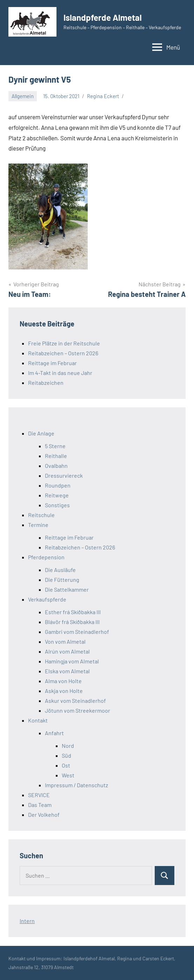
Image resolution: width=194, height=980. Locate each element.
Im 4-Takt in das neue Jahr (60, 373)
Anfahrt (54, 733)
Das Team (40, 805)
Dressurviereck (64, 475)
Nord (68, 746)
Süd (66, 755)
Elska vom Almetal (67, 671)
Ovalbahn (56, 466)
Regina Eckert (103, 96)
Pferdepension (46, 557)
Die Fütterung (62, 580)
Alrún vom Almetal (67, 651)
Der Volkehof (44, 814)
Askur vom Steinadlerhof (75, 701)
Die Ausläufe (60, 570)
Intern (27, 921)
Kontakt (38, 720)
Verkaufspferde (47, 599)
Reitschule (41, 515)
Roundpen (58, 485)
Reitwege (57, 495)
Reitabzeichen (46, 383)
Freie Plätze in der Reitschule (64, 343)
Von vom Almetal (65, 641)
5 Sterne (55, 446)
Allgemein (23, 96)
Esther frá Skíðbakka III (73, 612)
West (68, 775)
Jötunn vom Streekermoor (78, 710)
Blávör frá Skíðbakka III (72, 622)
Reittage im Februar (52, 363)
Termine (38, 525)
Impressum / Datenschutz (76, 785)
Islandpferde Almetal (103, 17)
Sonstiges (57, 505)
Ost (66, 765)
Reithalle (56, 456)
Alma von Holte (63, 681)
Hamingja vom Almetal (72, 661)
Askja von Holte (64, 691)
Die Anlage (41, 433)
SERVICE (39, 795)
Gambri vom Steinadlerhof (77, 632)
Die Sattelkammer (67, 589)
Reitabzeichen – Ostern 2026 (63, 353)
